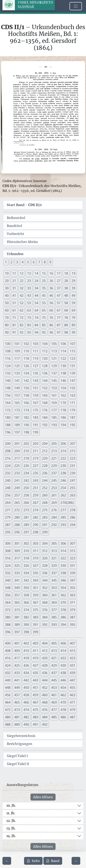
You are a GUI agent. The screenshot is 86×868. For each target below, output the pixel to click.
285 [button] (63, 517)
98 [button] (66, 332)
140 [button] (8, 381)
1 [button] (6, 262)
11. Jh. (11, 813)
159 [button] (35, 395)
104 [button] (45, 344)
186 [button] (63, 417)
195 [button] (73, 425)
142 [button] (26, 381)
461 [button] (54, 695)
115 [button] (73, 351)
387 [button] (73, 617)
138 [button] (63, 373)
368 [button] (45, 602)
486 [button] (63, 717)
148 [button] (8, 388)
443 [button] (35, 680)
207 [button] (73, 444)
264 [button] (8, 503)
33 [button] (29, 288)
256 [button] (8, 495)
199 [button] (35, 432)
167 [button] (35, 403)
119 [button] (35, 358)
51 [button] (14, 303)
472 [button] (8, 710)
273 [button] (26, 510)
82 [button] (22, 325)
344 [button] (45, 580)
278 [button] (73, 510)
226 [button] (26, 466)
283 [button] (45, 517)
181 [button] (17, 417)
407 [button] (73, 643)
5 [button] (28, 262)
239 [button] (73, 473)
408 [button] (8, 651)
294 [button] (73, 525)
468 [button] (45, 702)
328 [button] (45, 566)
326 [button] (26, 566)
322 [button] (63, 558)
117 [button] (17, 358)
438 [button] (63, 673)
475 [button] (35, 710)
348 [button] (8, 588)
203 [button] (35, 444)
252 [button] (45, 488)
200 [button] (8, 444)
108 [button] (8, 351)
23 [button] (29, 281)
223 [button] (73, 458)
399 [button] (35, 632)
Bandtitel (14, 226)
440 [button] (8, 680)
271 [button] (8, 510)
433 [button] (17, 673)
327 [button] (35, 566)
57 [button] (59, 303)
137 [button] (54, 373)
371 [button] (73, 602)
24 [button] (36, 281)
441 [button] (17, 680)
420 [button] (45, 658)
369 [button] (54, 602)
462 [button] (63, 695)
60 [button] (7, 310)
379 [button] (73, 610)
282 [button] (35, 517)
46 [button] (51, 295)
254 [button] (63, 488)
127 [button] (35, 366)
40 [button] (7, 295)
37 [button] (59, 288)
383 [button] (35, 617)
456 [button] (8, 695)
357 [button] (17, 595)
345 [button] (54, 580)
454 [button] (63, 688)
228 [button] (45, 466)
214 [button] (63, 451)
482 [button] (26, 717)
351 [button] (35, 588)
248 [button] (8, 488)
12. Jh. (11, 821)
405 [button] (54, 643)
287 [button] (8, 525)
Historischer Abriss (22, 242)
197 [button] (17, 432)
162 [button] (63, 395)
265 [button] (17, 503)
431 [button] (73, 665)
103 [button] (35, 344)
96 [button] (51, 332)
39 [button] (73, 288)
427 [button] (35, 665)
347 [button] (73, 580)
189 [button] (17, 425)
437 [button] (54, 673)
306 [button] (63, 543)
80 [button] (7, 325)
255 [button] (73, 488)
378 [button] (63, 610)
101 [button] (17, 344)
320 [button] (45, 558)
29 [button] (73, 281)
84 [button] (36, 325)
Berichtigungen (20, 744)
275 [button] (45, 510)
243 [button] (35, 480)
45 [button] (44, 295)
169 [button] (54, 403)
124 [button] (8, 366)
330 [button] (63, 566)
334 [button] (26, 573)
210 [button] (26, 451)
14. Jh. (11, 836)
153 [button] (54, 388)
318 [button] (26, 558)
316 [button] (8, 558)
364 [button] (8, 602)
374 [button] (26, 610)
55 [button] (44, 303)
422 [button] (63, 658)
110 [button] (26, 351)
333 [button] (17, 573)
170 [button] (63, 403)
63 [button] (29, 310)
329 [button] (54, 566)
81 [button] (14, 325)
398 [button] (26, 632)
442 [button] (26, 680)
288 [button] (17, 525)
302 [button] (26, 543)
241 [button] (17, 480)
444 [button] (45, 680)
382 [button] (26, 617)
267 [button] (35, 503)
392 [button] (45, 625)
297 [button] (26, 532)
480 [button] (8, 717)
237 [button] (54, 473)
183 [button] (35, 417)
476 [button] (45, 710)
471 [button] (73, 702)
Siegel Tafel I (17, 756)
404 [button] (45, 643)
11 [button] (14, 273)
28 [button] (66, 281)
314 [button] (63, 551)
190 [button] (26, 425)
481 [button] (17, 717)
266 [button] (26, 503)
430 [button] (63, 665)
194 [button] (63, 425)
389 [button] (17, 625)
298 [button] (35, 532)
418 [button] (26, 658)
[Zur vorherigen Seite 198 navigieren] (7, 861)
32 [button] (22, 288)
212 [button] (45, 451)
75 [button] (44, 318)
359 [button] (35, 595)
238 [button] (63, 473)
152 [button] (45, 388)
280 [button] (17, 517)
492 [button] (45, 724)
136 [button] (45, 373)
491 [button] (35, 724)
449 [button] (17, 688)
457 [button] (17, 695)
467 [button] (35, 702)
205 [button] (54, 444)
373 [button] (17, 610)
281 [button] (26, 517)
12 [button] (22, 273)
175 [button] (35, 410)
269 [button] (54, 503)
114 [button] (63, 351)
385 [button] (54, 617)
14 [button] (36, 273)
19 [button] (73, 273)
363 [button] (73, 595)
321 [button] (54, 558)
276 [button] (54, 510)
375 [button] (35, 610)
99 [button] (73, 332)
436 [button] (45, 673)
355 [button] (73, 588)
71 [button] (14, 318)
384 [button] (45, 617)
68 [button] (66, 310)
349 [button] (17, 588)
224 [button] (8, 466)
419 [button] (35, 658)
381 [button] (17, 617)
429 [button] (54, 665)
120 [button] (45, 358)
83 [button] (29, 325)
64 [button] (36, 310)
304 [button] (45, 543)
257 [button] (17, 495)
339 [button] (73, 573)
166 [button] (26, 403)
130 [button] (63, 366)
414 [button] (63, 651)
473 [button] (17, 710)
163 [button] (73, 395)
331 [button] (73, 566)
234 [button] (26, 473)
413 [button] (54, 651)
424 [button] (8, 665)
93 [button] (29, 332)
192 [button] (45, 425)
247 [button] (73, 480)
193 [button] (54, 425)
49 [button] (73, 295)
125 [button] (17, 366)
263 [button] (73, 495)
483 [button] (35, 717)
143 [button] (35, 381)
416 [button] (8, 658)
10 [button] (7, 273)
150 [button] (26, 388)
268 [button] (45, 503)
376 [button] (45, 610)
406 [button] (63, 643)
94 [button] (36, 332)
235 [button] (35, 473)
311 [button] (35, 551)
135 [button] (35, 373)
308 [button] (8, 551)
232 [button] (8, 473)
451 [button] (35, 688)
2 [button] (11, 262)
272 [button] (17, 510)
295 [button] (8, 532)
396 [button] (8, 632)
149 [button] (17, 388)
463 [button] (73, 695)
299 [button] (45, 532)
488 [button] (8, 724)
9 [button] (50, 262)
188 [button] (8, 425)
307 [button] (73, 543)
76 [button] (51, 318)
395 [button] (73, 625)
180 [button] (8, 417)
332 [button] (8, 573)
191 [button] (35, 425)
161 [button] (54, 395)
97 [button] (59, 332)
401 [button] (17, 643)
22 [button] (22, 281)
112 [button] (45, 351)
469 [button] (54, 702)
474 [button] (26, 710)
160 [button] (45, 395)
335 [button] (35, 573)
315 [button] (73, 551)
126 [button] (26, 366)
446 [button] (63, 680)
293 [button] (63, 525)
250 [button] (26, 488)
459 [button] (35, 695)
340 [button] (8, 580)
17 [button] (59, 273)
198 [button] (26, 432)
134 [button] (26, 373)
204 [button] (45, 444)
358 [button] (26, 595)
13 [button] (29, 273)
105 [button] (54, 344)
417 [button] (17, 658)
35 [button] (44, 288)
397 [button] (17, 632)
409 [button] (17, 651)
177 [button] (54, 410)
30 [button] (7, 288)
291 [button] (45, 525)
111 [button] (35, 351)
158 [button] (26, 395)
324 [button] (8, 566)
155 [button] (73, 388)
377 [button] (54, 610)
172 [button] (8, 410)
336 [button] (45, 573)
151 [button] (35, 388)
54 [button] (36, 303)
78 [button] (66, 318)
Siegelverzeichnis (21, 736)
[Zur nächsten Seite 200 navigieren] (76, 861)
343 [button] (35, 580)
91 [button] (14, 332)
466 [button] (26, 702)
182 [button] (26, 417)
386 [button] (63, 617)
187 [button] (73, 417)
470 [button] (63, 702)
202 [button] (26, 444)
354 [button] (63, 588)
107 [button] (73, 344)
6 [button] (34, 262)
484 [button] (45, 717)
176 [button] (45, 410)
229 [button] (54, 466)
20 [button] (7, 281)
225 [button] (17, 466)
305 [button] (54, 543)
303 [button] (35, 543)
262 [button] (63, 495)
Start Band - (24, 205)
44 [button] (36, 295)
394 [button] (63, 625)
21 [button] (14, 281)
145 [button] (54, 381)
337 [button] (54, 573)
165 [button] (17, 403)
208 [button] (8, 451)
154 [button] (63, 388)
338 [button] (63, 573)
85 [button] (44, 325)
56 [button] (51, 303)
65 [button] (44, 310)
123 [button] (73, 358)
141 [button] (17, 381)
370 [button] (63, 602)
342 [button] (26, 580)
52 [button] (22, 303)
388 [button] (8, 625)
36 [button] (51, 288)
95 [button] (44, 332)
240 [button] (8, 480)
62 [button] (22, 310)
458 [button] (26, 695)
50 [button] (7, 303)
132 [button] (8, 373)
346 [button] (63, 580)
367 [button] (35, 602)
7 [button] (39, 262)
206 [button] (63, 444)
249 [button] (17, 488)
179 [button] (73, 410)
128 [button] (45, 366)
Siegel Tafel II (18, 764)
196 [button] (8, 432)
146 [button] (63, 381)
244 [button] (45, 480)
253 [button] (54, 488)
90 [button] (7, 332)
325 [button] (17, 566)
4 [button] (23, 262)
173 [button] (17, 410)
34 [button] (36, 288)
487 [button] (73, 717)
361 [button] (54, 595)
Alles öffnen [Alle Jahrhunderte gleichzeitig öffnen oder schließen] (43, 797)
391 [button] (35, 625)
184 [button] (45, 417)
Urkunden (15, 254)
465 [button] (17, 702)
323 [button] (73, 558)
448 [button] (8, 688)
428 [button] (45, 665)
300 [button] (8, 543)
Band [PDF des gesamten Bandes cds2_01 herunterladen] (53, 861)
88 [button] (66, 325)
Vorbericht (16, 234)
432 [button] (8, 673)
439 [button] (73, 673)
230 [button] (63, 466)
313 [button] (54, 551)
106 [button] (63, 344)
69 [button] (73, 310)
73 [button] (29, 318)
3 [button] (17, 262)
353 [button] (54, 588)
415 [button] (73, 651)
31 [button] (14, 288)
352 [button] (45, 588)
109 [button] (17, 351)
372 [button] (8, 610)
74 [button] (36, 318)
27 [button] (59, 281)
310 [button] (26, 551)
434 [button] (26, 673)
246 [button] (63, 480)
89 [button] (73, 325)
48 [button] (66, 295)
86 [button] (51, 325)
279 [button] (8, 517)
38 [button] (66, 288)
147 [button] (73, 381)
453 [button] (54, 688)
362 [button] (63, 595)
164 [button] (8, 403)
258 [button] (26, 495)
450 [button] (26, 688)
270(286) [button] (67, 503)
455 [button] (73, 688)
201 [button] (17, 444)
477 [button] (54, 710)
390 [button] (26, 625)
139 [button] (73, 373)
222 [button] (63, 458)
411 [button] (35, 651)
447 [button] (73, 680)
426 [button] (26, 665)
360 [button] (45, 595)
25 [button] (44, 281)
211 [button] (35, 451)
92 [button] (22, 332)
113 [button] (54, 351)
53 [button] (29, 303)
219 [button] (35, 458)
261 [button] (54, 495)
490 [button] (26, 724)
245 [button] (54, 480)
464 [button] (8, 702)
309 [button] (17, 551)
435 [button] (35, 673)
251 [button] (35, 488)
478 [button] (63, 710)
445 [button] (54, 680)
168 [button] (45, 403)
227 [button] (35, 466)
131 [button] (73, 366)
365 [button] (17, 602)
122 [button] (63, 358)
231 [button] (73, 466)
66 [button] (51, 310)
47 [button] (59, 295)
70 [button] (7, 318)
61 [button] (14, 310)
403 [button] (35, 643)
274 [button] (35, 510)
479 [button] (73, 710)
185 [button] (54, 417)
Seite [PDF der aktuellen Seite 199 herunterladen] (33, 861)
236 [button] (45, 473)
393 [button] (54, 625)
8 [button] (45, 262)
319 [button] (35, 558)
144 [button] (45, 381)
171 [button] (73, 403)
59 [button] (73, 303)
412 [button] (45, 651)
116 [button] (8, 358)
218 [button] (26, 458)
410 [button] (26, 651)
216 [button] (8, 458)
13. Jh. (11, 828)
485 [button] (54, 717)
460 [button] (45, 695)
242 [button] (26, 480)
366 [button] (26, 602)
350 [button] (26, 588)
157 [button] (17, 395)
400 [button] (8, 643)
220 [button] (45, 458)
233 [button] (17, 473)
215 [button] (73, 451)
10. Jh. (11, 805)
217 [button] (17, 458)
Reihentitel (16, 218)
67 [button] (59, 310)
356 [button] (8, 595)
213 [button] (54, 451)
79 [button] (73, 318)
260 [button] (45, 495)
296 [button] (17, 532)
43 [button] (29, 295)
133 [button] (17, 373)
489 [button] (17, 724)
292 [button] (54, 525)
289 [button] (26, 525)
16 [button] (51, 273)
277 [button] (63, 510)
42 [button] (22, 295)
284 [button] (54, 517)
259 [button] (35, 495)
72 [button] (22, 318)
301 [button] (17, 543)
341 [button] (17, 580)
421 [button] (54, 658)
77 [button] (59, 318)
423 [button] (73, 658)
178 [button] (63, 410)
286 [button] (73, 517)
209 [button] (17, 451)
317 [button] (17, 558)
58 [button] (66, 303)
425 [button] (17, 665)
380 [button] (8, 617)
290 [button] (35, 525)
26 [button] (51, 281)
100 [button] (8, 344)
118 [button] (26, 358)
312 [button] (45, 551)
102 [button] (26, 344)
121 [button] (54, 358)
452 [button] (45, 688)
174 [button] (26, 410)
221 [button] (54, 458)
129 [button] (54, 366)
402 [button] (26, 643)
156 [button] (8, 395)
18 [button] (66, 273)
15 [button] (44, 273)
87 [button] (59, 325)
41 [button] (14, 295)
